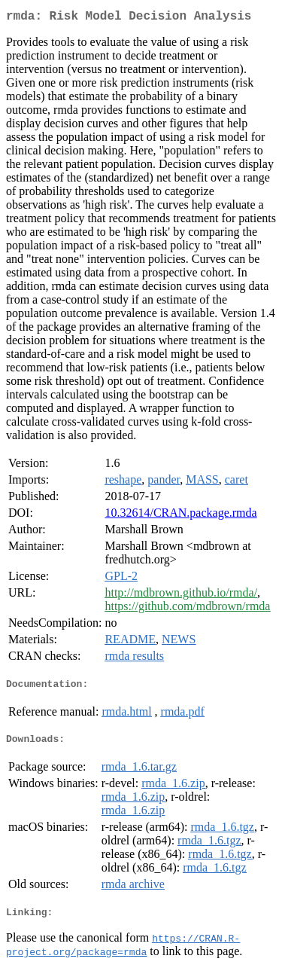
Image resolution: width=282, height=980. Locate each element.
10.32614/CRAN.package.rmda (180, 516)
